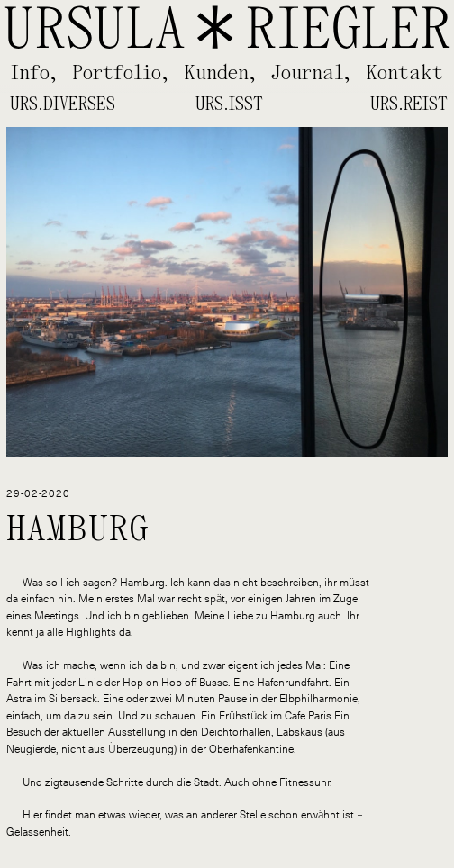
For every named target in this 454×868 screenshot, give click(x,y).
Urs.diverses (63, 104)
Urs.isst (229, 104)
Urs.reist (409, 104)
